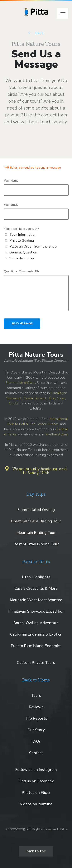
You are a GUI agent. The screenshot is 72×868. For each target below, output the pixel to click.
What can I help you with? (21, 229)
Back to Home (36, 680)
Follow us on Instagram (36, 770)
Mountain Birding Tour (36, 533)
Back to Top (36, 851)
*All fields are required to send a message (32, 168)
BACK (36, 33)
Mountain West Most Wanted (36, 600)
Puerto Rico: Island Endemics (36, 646)
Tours (36, 695)
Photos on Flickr (36, 793)
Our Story (36, 730)
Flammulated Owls (20, 383)
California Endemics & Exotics (36, 634)
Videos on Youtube (36, 804)
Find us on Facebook (36, 781)
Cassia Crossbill (35, 398)
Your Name (11, 181)
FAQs (36, 741)
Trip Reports (36, 718)
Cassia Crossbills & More (36, 588)
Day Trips (36, 494)
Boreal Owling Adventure (36, 623)
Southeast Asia (56, 434)
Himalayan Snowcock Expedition (36, 611)
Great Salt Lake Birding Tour (36, 521)
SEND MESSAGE (22, 324)
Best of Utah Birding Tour (36, 544)
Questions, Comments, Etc (22, 271)
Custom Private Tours (36, 663)
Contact (36, 753)
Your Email (11, 205)
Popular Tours (36, 561)
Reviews (36, 707)
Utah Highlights (36, 577)
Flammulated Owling (36, 510)
